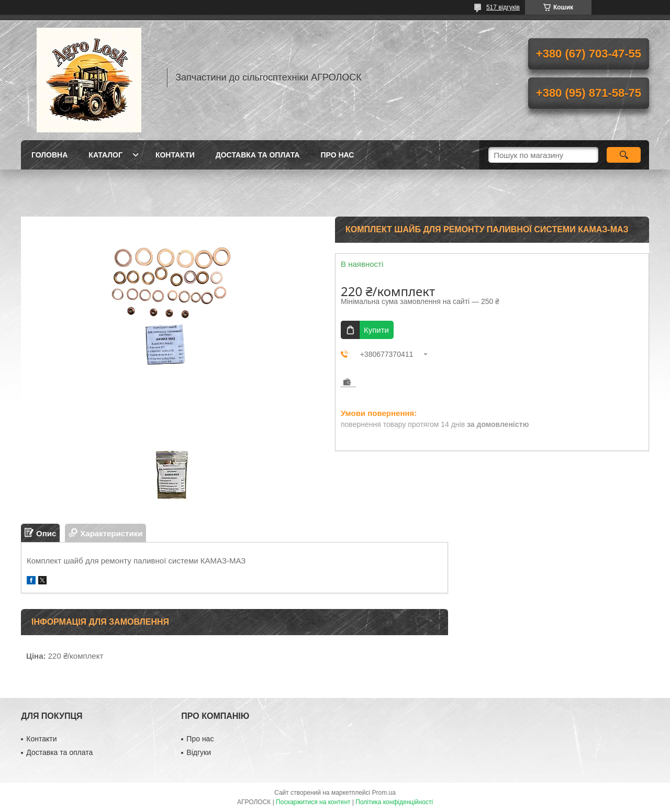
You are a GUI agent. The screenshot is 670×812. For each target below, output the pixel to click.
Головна (49, 155)
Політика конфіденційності (394, 802)
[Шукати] (624, 155)
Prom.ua (384, 793)
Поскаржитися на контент (313, 802)
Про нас (337, 155)
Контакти (175, 155)
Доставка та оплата (258, 155)
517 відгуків (503, 7)
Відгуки (199, 752)
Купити (376, 330)
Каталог (105, 155)
